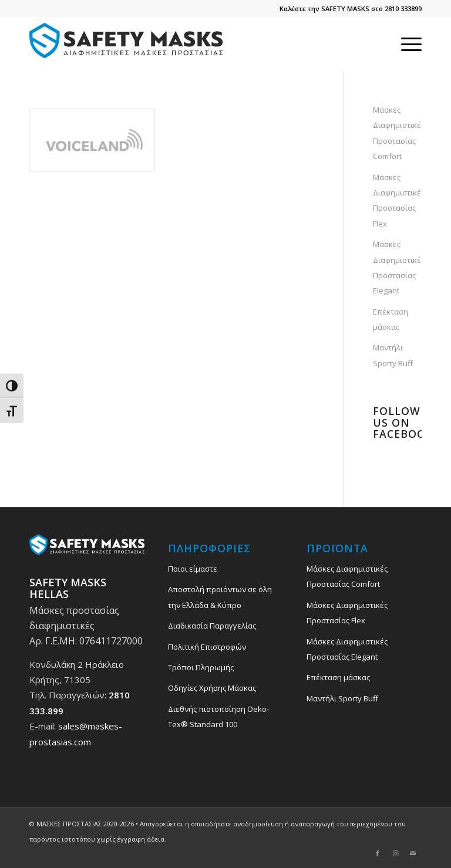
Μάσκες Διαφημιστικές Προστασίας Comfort (397, 133)
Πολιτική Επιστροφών (207, 647)
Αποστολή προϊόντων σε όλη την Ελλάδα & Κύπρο (220, 597)
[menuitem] (405, 44)
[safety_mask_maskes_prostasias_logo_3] (129, 44)
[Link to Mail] (413, 853)
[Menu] (405, 44)
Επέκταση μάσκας (391, 319)
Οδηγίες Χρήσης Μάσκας (212, 688)
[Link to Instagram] (395, 853)
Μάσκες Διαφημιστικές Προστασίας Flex (397, 200)
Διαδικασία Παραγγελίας (212, 626)
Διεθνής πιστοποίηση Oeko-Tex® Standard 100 (218, 717)
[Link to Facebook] (378, 853)
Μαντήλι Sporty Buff (393, 355)
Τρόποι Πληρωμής (201, 667)
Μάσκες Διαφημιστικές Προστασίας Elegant (397, 267)
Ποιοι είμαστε (193, 569)
